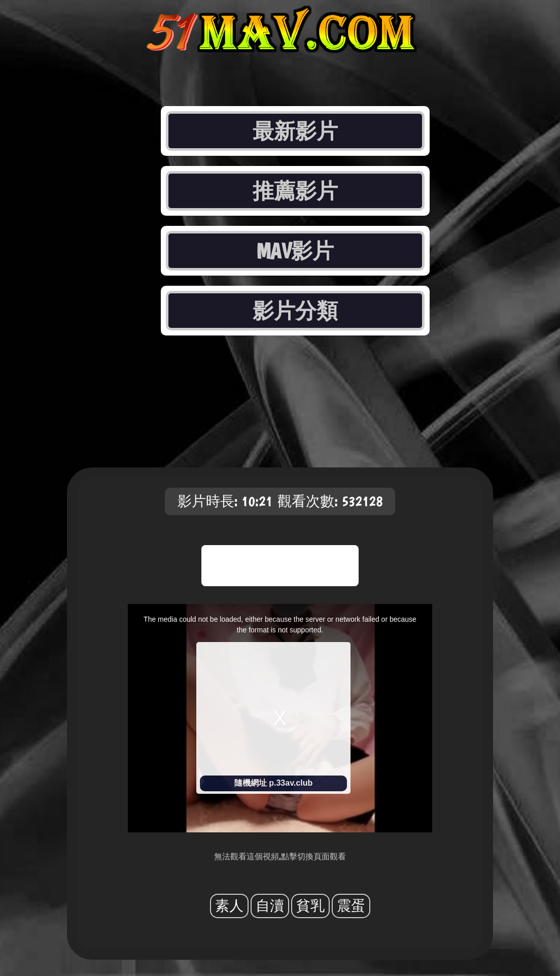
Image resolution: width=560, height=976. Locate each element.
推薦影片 (295, 191)
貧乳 (310, 906)
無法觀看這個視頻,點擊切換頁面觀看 (280, 856)
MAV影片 (295, 251)
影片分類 (295, 311)
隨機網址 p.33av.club (273, 783)
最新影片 (295, 131)
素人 (229, 906)
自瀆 (270, 906)
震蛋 (351, 906)
